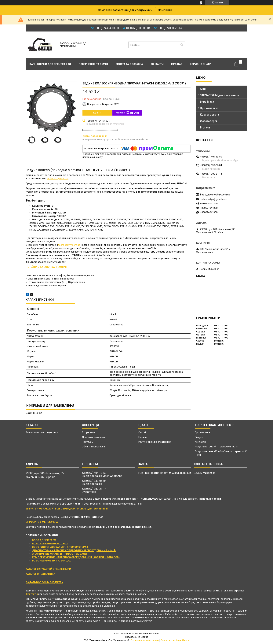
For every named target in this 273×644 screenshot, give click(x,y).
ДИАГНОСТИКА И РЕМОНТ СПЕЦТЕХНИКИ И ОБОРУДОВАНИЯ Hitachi (74, 550)
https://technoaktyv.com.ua (215, 195)
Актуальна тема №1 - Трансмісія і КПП (216, 447)
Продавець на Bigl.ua (137, 637)
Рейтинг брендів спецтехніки (155, 442)
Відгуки (205, 128)
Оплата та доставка (129, 64)
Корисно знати (201, 64)
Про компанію (209, 108)
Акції (203, 89)
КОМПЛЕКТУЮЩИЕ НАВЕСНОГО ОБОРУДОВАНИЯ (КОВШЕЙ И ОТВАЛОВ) (76, 557)
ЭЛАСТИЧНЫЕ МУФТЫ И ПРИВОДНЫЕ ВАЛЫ (60, 554)
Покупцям (88, 442)
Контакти (157, 64)
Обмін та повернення (94, 447)
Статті (142, 432)
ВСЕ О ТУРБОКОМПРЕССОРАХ (50, 544)
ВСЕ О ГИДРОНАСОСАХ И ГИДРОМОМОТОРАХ (60, 547)
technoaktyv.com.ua (58, 178)
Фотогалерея (209, 121)
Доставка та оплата (94, 437)
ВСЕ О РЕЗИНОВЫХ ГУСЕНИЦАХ (51, 561)
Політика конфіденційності (175, 640)
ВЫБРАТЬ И (67, 509)
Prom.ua (155, 634)
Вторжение (88, 432)
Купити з (127, 113)
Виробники (207, 102)
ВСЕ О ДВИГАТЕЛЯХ (44, 540)
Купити (97, 113)
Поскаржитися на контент (145, 640)
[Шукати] (182, 45)
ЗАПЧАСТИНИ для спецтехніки (220, 95)
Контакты (32, 594)
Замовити (165, 10)
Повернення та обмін (93, 64)
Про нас (177, 64)
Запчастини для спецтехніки (50, 64)
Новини (143, 437)
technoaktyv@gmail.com (214, 199)
